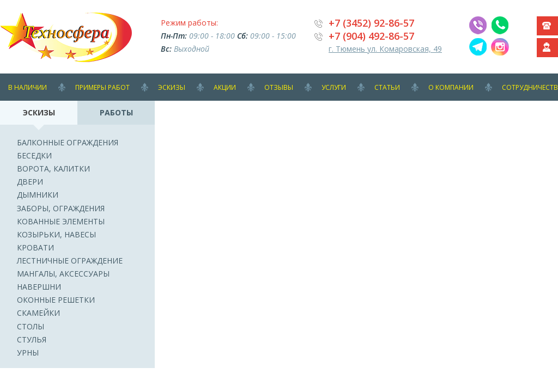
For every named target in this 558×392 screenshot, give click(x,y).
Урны (28, 353)
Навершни (39, 287)
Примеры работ (102, 87)
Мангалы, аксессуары (63, 274)
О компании (451, 87)
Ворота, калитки (53, 169)
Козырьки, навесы (56, 234)
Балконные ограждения (68, 142)
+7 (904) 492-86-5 (369, 36)
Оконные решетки (56, 300)
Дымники (38, 195)
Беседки (34, 155)
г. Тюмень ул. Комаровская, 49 (385, 49)
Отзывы (279, 87)
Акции (225, 87)
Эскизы (172, 87)
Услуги (334, 87)
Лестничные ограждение (70, 261)
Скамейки (38, 313)
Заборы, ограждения (61, 208)
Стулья (32, 339)
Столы (31, 326)
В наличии (28, 87)
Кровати (35, 247)
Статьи (387, 87)
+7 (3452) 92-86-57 (371, 23)
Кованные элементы (61, 221)
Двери (30, 182)
